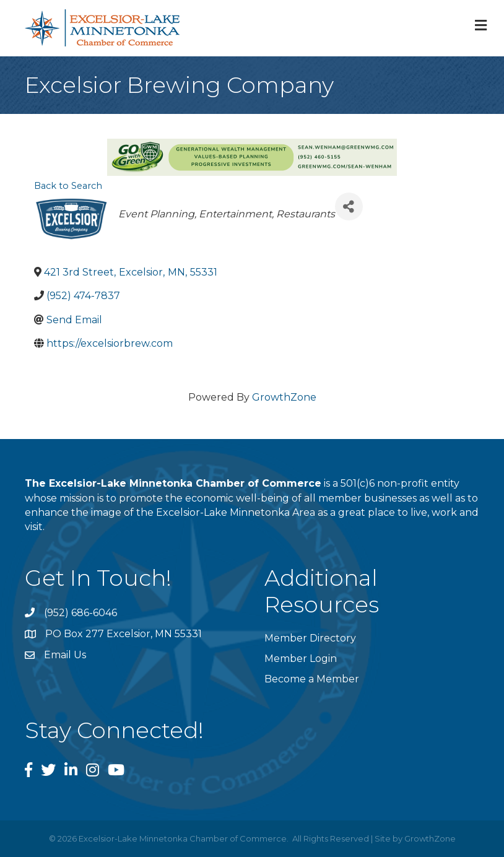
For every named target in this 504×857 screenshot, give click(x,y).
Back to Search (68, 186)
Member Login (301, 659)
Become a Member (312, 679)
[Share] (349, 207)
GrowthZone (284, 397)
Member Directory (310, 638)
